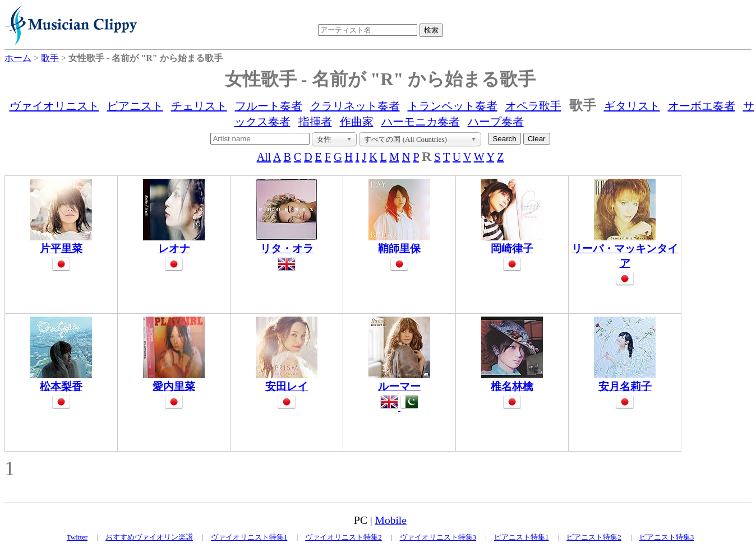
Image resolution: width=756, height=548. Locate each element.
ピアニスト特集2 (594, 537)
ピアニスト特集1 (522, 537)
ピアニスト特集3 (667, 537)
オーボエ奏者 (702, 106)
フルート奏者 (269, 106)
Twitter (77, 537)
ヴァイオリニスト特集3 (438, 537)
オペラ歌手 (533, 106)
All (264, 157)
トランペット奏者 (453, 106)
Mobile (391, 520)
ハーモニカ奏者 (421, 122)
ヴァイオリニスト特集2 (344, 537)
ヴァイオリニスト (54, 106)
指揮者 (315, 122)
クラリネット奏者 (355, 106)
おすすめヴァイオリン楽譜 (149, 537)
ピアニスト (135, 106)
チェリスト (199, 106)
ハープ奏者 (496, 122)
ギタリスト (632, 106)
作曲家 (357, 122)
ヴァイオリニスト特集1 (249, 537)
